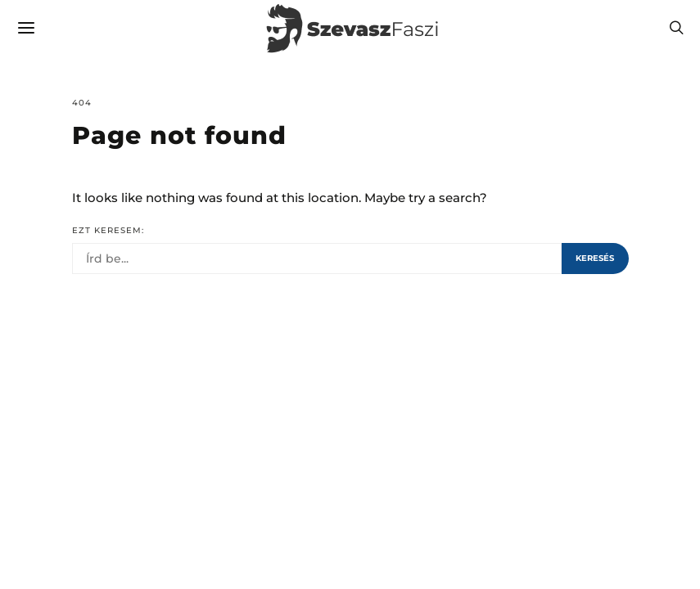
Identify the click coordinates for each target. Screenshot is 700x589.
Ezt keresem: (108, 230)
